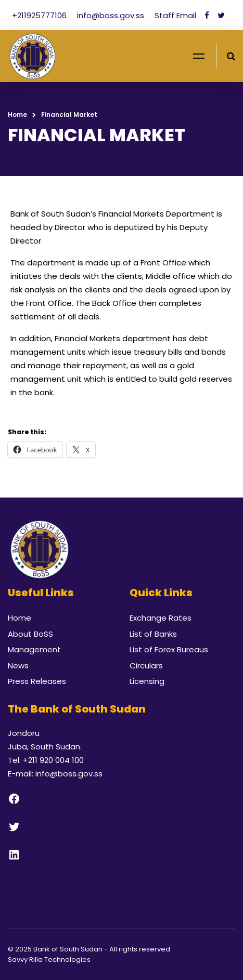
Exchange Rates (161, 618)
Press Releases (37, 681)
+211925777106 (40, 15)
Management (34, 649)
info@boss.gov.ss (112, 15)
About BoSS (30, 634)
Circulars (146, 666)
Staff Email (175, 15)
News (18, 666)
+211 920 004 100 (53, 760)
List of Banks (153, 634)
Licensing (147, 681)
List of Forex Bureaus (169, 649)
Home (17, 115)
